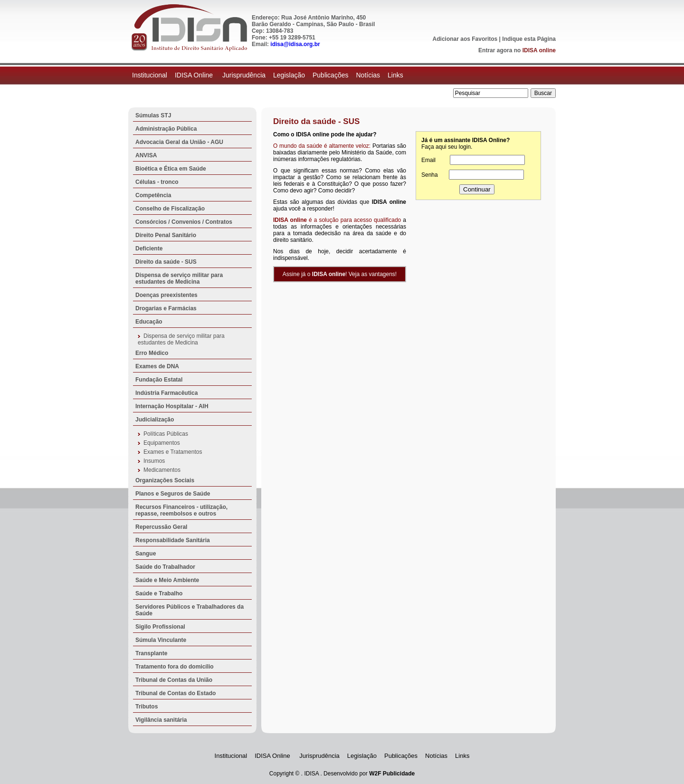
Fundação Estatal (159, 380)
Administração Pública (166, 129)
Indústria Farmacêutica (166, 393)
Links (395, 75)
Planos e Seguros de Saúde (173, 494)
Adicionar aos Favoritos (465, 39)
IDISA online (539, 50)
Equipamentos (162, 443)
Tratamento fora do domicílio (175, 667)
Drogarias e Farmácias (166, 308)
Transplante (151, 653)
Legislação (289, 75)
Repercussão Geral (161, 527)
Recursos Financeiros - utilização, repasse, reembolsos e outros (181, 510)
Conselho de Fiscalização (170, 209)
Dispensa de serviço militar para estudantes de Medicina (179, 278)
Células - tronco (157, 182)
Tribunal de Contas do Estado (176, 693)
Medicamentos (162, 470)
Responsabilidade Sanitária (173, 540)
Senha (430, 175)
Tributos (147, 707)
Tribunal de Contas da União (174, 680)
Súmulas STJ (153, 115)
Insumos (154, 461)
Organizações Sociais (165, 480)
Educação (149, 322)
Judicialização (155, 420)
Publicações (331, 75)
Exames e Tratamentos (173, 452)
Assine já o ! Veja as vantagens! (340, 274)
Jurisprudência (244, 75)
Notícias (368, 75)
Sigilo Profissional (160, 627)
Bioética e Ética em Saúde (171, 169)
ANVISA (146, 155)
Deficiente (149, 249)
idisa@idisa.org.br (295, 44)
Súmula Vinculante (161, 640)
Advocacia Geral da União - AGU (179, 142)
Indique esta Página (529, 39)
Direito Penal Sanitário (166, 235)
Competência (153, 195)
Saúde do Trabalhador (165, 567)
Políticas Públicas (166, 434)
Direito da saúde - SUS (166, 262)
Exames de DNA (157, 366)
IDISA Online (195, 75)
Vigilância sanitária (161, 720)
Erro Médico (152, 353)
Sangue (146, 554)
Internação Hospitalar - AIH (172, 406)
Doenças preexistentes (166, 295)
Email (428, 160)
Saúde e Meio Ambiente (167, 580)
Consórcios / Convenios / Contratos (184, 222)
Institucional (150, 75)
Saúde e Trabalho (159, 593)
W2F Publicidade (392, 774)
